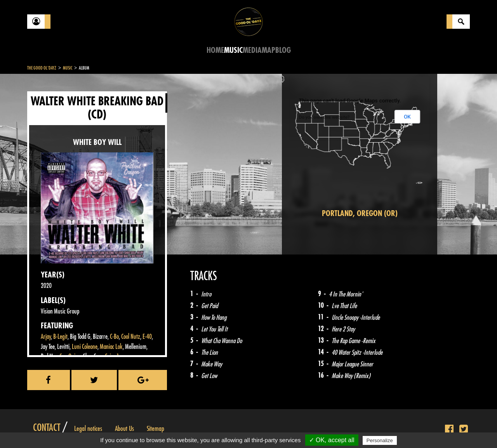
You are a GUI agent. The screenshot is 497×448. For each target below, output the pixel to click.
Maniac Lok (111, 347)
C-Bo (114, 337)
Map (268, 50)
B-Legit (60, 337)
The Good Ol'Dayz (42, 68)
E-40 (147, 337)
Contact (47, 428)
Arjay (46, 337)
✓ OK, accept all (332, 440)
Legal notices (88, 429)
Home (215, 50)
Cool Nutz (131, 337)
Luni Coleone (85, 347)
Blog (283, 50)
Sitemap (156, 429)
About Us (124, 429)
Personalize (380, 440)
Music (233, 50)
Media (252, 50)
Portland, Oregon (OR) (360, 214)
